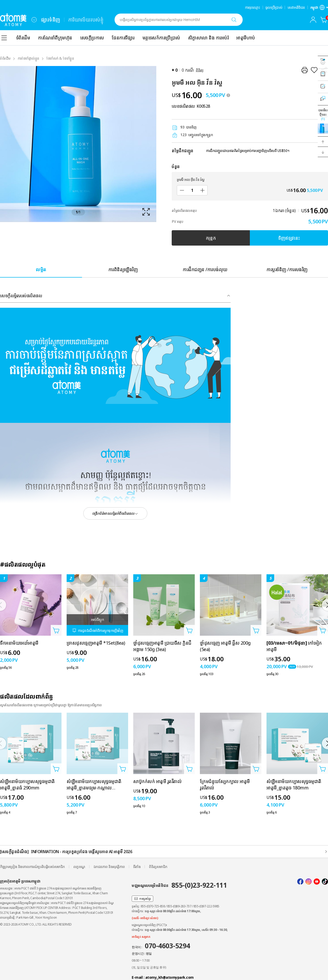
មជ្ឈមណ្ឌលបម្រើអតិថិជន (179, 885)
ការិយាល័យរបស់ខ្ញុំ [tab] (86, 20)
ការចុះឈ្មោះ (253, 7)
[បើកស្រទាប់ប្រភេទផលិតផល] (4, 38)
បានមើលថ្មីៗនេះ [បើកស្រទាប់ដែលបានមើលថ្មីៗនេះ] (323, 114)
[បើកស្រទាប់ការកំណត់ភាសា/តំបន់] (319, 7)
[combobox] (34, 20)
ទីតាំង (137, 867)
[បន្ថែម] (202, 190)
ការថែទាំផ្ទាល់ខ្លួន (28, 58)
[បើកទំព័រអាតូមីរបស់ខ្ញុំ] (313, 20)
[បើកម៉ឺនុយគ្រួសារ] (34, 20)
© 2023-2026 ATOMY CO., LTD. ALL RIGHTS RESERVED (36, 924)
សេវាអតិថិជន (296, 7)
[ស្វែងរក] (234, 20)
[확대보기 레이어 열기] (78, 144)
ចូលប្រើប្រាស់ (274, 7)
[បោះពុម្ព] (304, 70)
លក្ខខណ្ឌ (79, 867)
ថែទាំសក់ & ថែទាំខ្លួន (60, 58)
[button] (323, 142)
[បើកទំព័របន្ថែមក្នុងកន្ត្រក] (56, 630)
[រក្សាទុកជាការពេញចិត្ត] (314, 70)
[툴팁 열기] (228, 95)
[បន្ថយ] (182, 190)
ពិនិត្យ (200, 70)
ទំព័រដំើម (5, 58)
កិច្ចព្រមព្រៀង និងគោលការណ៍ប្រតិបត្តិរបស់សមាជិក (32, 867)
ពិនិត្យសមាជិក (158, 867)
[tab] (41, 269)
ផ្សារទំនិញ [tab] (51, 20)
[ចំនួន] (192, 190)
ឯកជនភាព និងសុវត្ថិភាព (109, 867)
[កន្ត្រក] (324, 20)
